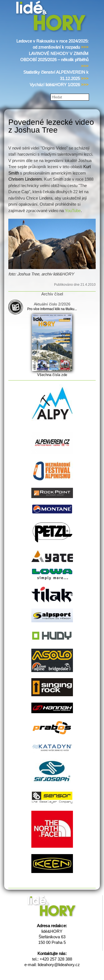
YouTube (73, 211)
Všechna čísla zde (52, 375)
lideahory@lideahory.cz (59, 965)
